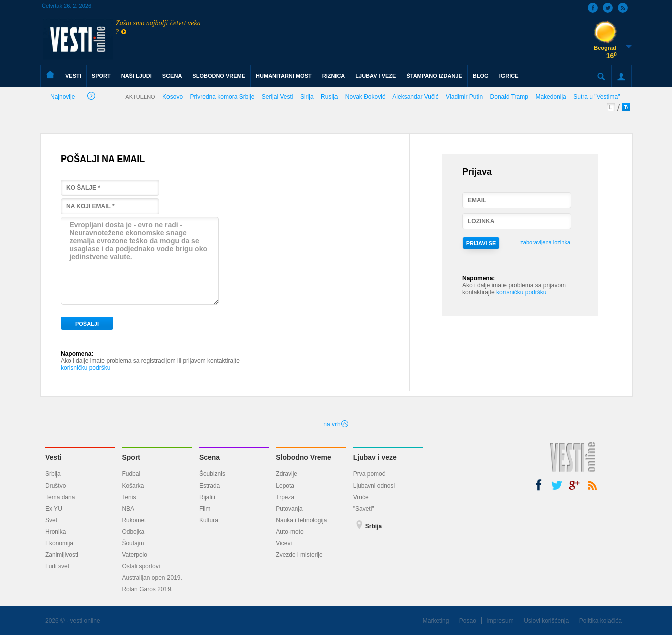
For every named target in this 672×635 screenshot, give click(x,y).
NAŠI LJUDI (137, 76)
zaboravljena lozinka (545, 242)
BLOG (481, 76)
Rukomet (134, 520)
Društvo (55, 486)
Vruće (361, 497)
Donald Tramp (509, 97)
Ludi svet (57, 566)
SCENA (172, 76)
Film (205, 509)
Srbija (53, 474)
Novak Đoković (365, 97)
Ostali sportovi (141, 566)
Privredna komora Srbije (222, 97)
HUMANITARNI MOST (284, 76)
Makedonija (550, 97)
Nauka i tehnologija (301, 520)
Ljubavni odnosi (374, 486)
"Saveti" (364, 509)
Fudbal (131, 474)
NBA (128, 509)
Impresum (500, 621)
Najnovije (73, 98)
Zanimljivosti (62, 555)
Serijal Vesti (278, 97)
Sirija (307, 97)
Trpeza (285, 497)
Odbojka (133, 532)
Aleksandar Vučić (415, 97)
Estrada (209, 486)
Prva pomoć (369, 474)
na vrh (336, 424)
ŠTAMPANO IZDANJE (434, 76)
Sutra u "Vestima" (597, 97)
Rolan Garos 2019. (147, 589)
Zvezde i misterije (299, 555)
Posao (468, 621)
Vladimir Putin (464, 97)
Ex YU (54, 509)
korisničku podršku (86, 368)
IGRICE (509, 76)
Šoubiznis (212, 474)
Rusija (329, 97)
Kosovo (173, 97)
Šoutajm (133, 543)
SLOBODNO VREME (219, 76)
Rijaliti (207, 497)
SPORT (101, 76)
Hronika (55, 532)
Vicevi (284, 543)
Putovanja (289, 509)
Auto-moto (290, 532)
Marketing (436, 621)
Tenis (129, 497)
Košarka (133, 486)
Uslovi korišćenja (546, 621)
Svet (51, 520)
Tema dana (60, 497)
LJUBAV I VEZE (375, 76)
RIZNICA (334, 76)
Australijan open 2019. (152, 578)
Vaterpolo (134, 555)
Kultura (209, 520)
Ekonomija (59, 543)
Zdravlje (287, 474)
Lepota (285, 486)
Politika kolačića (601, 621)
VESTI (73, 76)
